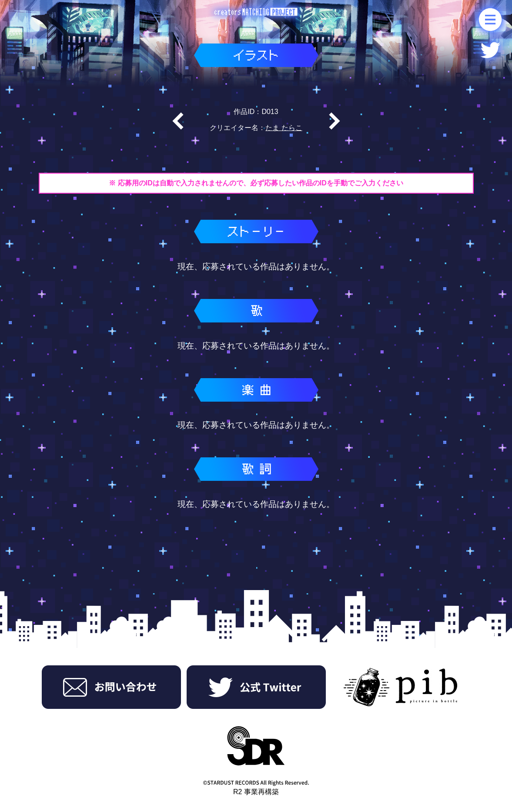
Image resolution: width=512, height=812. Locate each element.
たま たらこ (284, 128)
